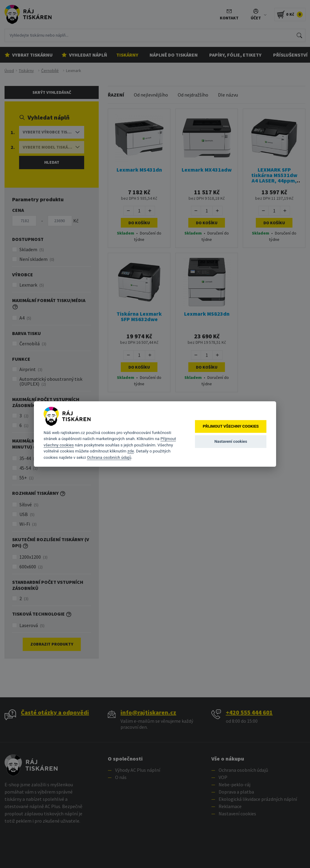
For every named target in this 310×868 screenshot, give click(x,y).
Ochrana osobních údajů (109, 457)
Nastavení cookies (231, 441)
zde (131, 451)
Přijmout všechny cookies (231, 426)
